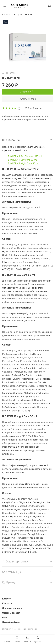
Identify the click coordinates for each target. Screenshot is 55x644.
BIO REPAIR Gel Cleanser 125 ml (25, 156)
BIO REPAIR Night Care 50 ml (23, 163)
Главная (6, 14)
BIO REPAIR (26, 14)
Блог (5, 617)
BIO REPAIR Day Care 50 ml (22, 160)
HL (15, 14)
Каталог (6, 599)
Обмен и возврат (11, 613)
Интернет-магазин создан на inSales (20, 629)
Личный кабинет (11, 622)
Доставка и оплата (12, 608)
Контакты (7, 603)
